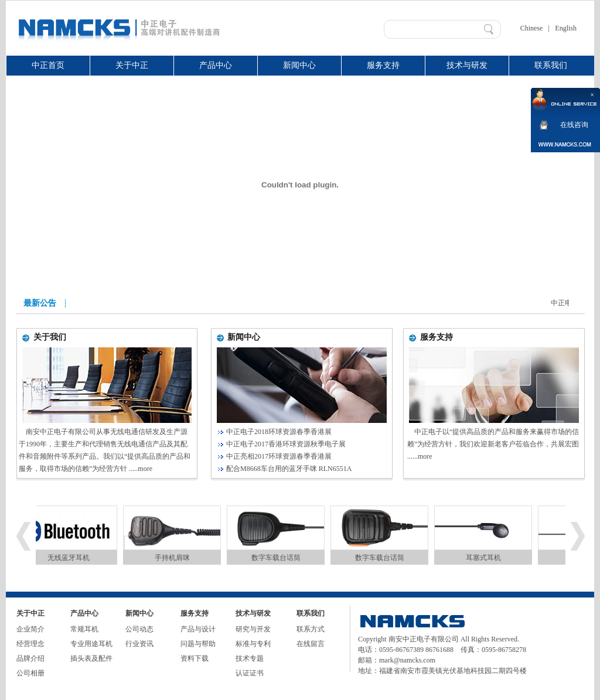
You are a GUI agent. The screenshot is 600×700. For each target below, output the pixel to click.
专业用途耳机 (91, 644)
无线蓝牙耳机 (71, 558)
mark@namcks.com (407, 660)
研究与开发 (253, 629)
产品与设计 (198, 629)
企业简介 (30, 629)
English (566, 28)
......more (420, 456)
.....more (141, 469)
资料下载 (195, 658)
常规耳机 (84, 629)
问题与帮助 (198, 644)
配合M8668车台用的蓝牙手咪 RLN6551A (289, 469)
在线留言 (311, 644)
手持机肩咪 (175, 558)
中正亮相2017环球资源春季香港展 (279, 456)
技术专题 (250, 658)
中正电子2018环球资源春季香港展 (279, 432)
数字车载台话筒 (279, 558)
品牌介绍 (30, 658)
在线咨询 (574, 125)
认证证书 (250, 673)
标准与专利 (253, 644)
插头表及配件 (91, 658)
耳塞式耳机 (486, 558)
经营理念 (30, 644)
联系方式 (311, 629)
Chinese (532, 28)
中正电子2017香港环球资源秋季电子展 (286, 444)
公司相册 (30, 673)
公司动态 (139, 629)
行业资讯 (139, 644)
